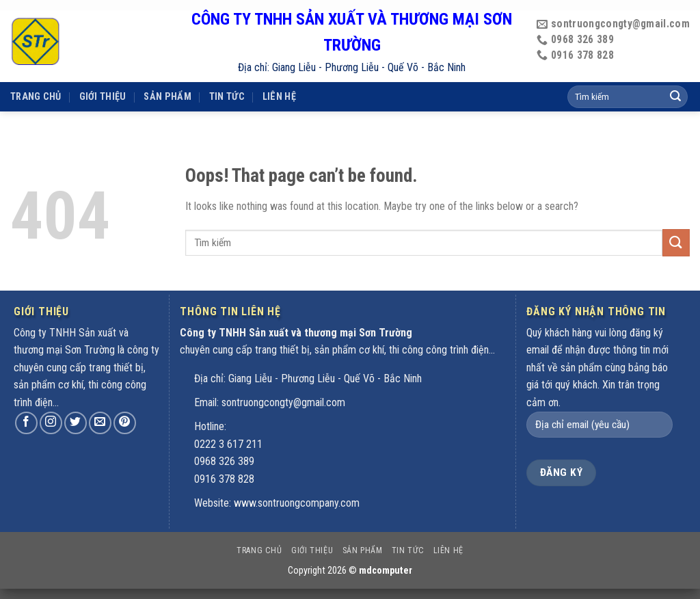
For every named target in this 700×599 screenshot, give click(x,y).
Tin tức (227, 79)
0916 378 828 (224, 479)
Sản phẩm (167, 79)
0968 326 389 (224, 461)
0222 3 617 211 (228, 444)
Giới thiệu (103, 79)
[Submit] (676, 242)
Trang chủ (36, 79)
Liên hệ (279, 79)
